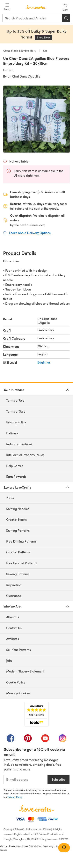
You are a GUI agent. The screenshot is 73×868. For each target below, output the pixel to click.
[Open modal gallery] (36, 119)
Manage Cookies (18, 693)
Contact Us (14, 628)
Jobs (9, 660)
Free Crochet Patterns (22, 563)
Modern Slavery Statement (25, 671)
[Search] (66, 18)
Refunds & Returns (19, 444)
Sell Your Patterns (18, 650)
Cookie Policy (16, 682)
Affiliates (13, 639)
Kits (45, 51)
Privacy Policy (16, 422)
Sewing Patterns (18, 574)
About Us (13, 617)
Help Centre (15, 466)
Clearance (14, 596)
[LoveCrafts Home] (36, 808)
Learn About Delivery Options (30, 233)
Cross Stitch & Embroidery (20, 51)
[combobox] (32, 18)
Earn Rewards (16, 476)
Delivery (12, 433)
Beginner (44, 362)
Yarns (10, 498)
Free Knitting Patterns (21, 541)
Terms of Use (15, 400)
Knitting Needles (18, 509)
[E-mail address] (26, 779)
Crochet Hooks (16, 519)
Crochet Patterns (18, 552)
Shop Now (45, 37)
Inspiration (14, 585)
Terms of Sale (16, 411)
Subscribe (59, 779)
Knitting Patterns (18, 530)
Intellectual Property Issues (25, 455)
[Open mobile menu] (7, 7)
